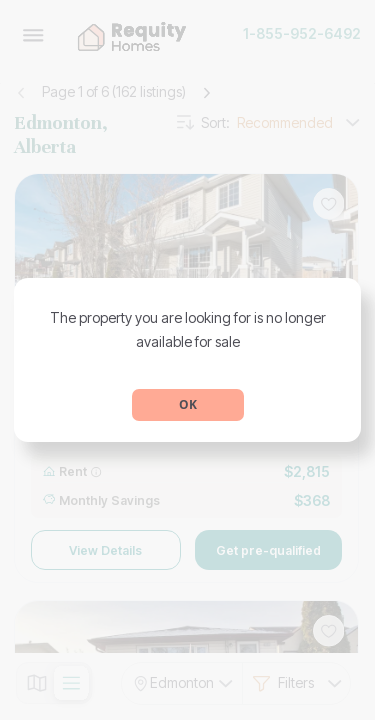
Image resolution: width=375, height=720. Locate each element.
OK (188, 404)
